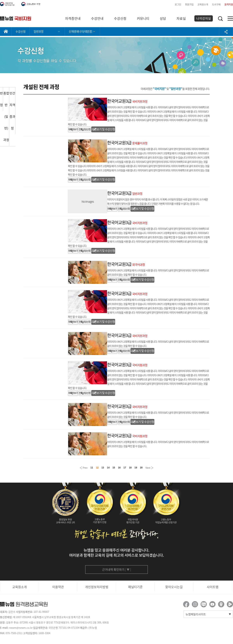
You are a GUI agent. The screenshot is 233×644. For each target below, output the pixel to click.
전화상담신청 (85, 129)
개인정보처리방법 (97, 587)
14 (108, 468)
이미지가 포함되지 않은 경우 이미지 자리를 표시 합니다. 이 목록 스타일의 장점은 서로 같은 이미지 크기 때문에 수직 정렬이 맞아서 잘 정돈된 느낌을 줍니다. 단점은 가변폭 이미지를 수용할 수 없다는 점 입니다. (158, 201)
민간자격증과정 (12, 111)
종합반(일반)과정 (6, 116)
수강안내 (97, 18)
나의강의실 (204, 18)
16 (119, 468)
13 (103, 468)
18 (130, 468)
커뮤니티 (143, 18)
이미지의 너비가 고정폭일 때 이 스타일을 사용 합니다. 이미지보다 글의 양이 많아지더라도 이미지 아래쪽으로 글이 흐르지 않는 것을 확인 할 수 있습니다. (158, 272)
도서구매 (216, 4)
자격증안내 (73, 18)
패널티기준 (135, 587)
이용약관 (58, 587)
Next (149, 467)
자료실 (181, 18)
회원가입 (189, 4)
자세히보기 (73, 129)
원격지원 (229, 4)
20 (141, 468)
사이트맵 (213, 587)
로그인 (178, 4)
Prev (84, 467)
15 (114, 468)
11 (92, 468)
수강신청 (120, 18)
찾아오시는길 (174, 587)
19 (136, 468)
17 (125, 468)
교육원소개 (203, 4)
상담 (163, 18)
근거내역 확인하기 (117, 570)
